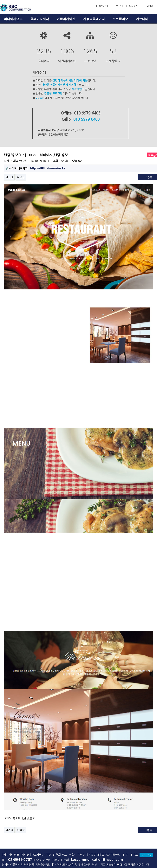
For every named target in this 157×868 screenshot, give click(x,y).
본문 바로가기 (0, 0)
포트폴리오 (120, 19)
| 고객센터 (147, 6)
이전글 (9, 177)
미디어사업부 (13, 19)
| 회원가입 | (103, 6)
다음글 (21, 177)
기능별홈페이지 (94, 19)
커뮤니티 (142, 19)
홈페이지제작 (40, 19)
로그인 (119, 6)
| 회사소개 (132, 6)
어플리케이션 (66, 19)
